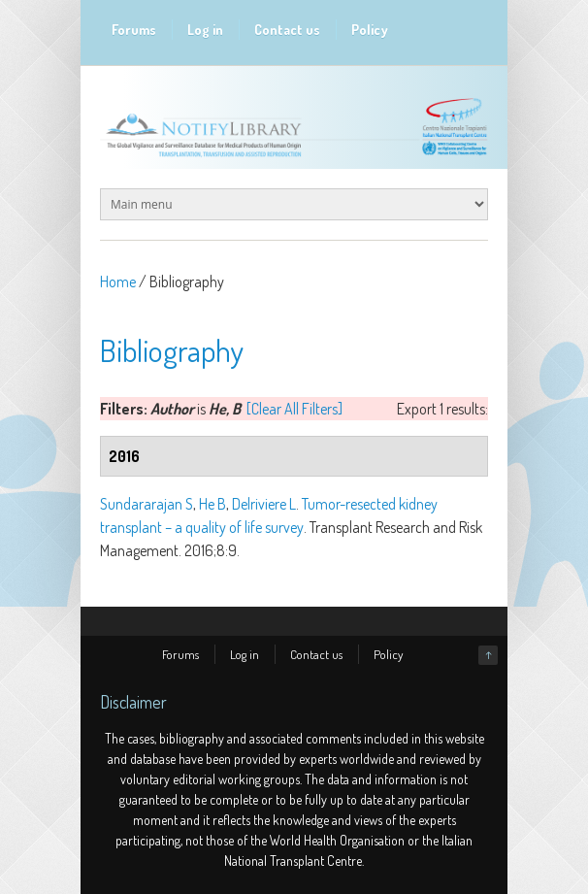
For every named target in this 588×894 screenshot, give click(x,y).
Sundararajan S (147, 504)
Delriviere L (264, 504)
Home (118, 281)
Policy (370, 30)
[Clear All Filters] (294, 409)
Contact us (287, 30)
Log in (205, 30)
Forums (134, 30)
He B (212, 504)
